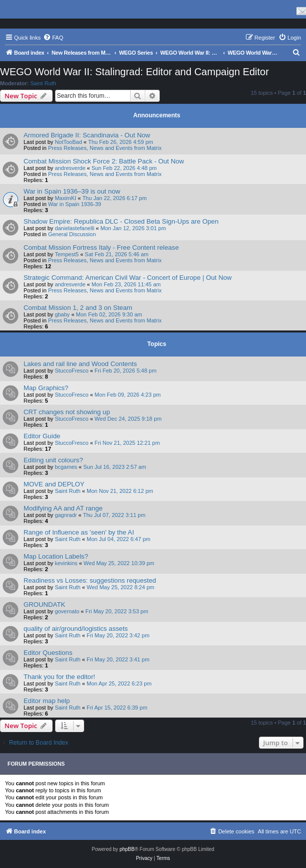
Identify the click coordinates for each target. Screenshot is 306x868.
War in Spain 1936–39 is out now (72, 191)
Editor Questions (48, 653)
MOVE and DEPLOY (54, 484)
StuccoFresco (71, 371)
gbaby (62, 314)
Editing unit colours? (53, 460)
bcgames (66, 467)
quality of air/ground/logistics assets (76, 629)
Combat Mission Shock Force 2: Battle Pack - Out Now (104, 161)
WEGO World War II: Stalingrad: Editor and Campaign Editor (134, 72)
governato (67, 611)
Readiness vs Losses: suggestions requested (90, 580)
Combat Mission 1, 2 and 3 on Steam (78, 308)
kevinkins (66, 563)
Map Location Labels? (56, 556)
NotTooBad (68, 142)
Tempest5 (67, 254)
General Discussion (72, 234)
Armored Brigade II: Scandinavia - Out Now (87, 135)
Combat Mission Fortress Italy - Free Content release (101, 247)
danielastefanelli (74, 228)
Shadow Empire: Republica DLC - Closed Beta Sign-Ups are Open (121, 221)
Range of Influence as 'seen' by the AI (79, 532)
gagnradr (66, 515)
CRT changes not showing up (67, 412)
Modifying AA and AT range (63, 508)
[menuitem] (53, 38)
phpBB (127, 849)
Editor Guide (42, 436)
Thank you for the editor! (59, 677)
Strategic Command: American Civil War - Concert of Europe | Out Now (128, 278)
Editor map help (47, 701)
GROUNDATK (44, 604)
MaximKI (65, 198)
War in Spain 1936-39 (75, 204)
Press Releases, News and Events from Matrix (105, 148)
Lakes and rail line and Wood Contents (80, 364)
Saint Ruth (43, 83)
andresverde (70, 168)
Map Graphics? (46, 388)
